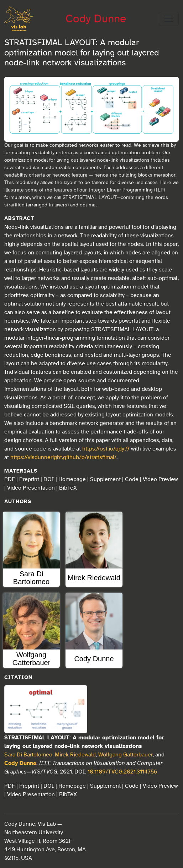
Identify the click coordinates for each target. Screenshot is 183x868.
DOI (49, 479)
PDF (10, 479)
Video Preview (160, 479)
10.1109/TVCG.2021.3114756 (122, 772)
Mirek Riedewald (75, 755)
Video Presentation (31, 488)
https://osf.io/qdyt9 (106, 449)
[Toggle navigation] (169, 19)
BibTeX (68, 488)
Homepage (72, 479)
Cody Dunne (96, 19)
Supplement (105, 479)
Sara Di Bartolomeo (28, 755)
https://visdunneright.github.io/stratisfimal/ (63, 457)
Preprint (29, 479)
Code (132, 479)
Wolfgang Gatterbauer (126, 755)
